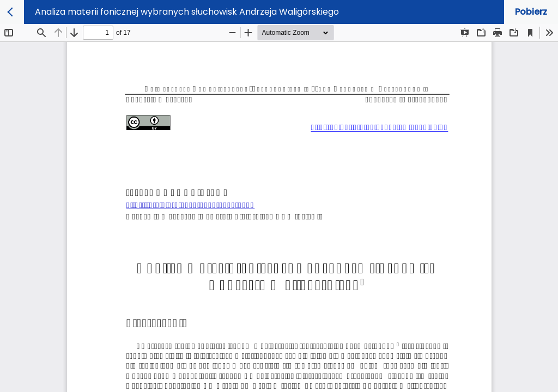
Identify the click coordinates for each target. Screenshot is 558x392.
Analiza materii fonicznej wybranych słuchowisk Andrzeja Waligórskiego (187, 12)
